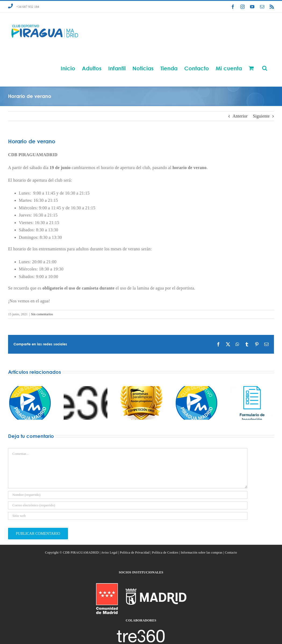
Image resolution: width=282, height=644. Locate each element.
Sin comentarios (42, 314)
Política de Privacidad (135, 552)
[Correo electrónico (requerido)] (128, 505)
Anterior (240, 116)
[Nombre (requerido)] (128, 495)
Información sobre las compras (202, 552)
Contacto (231, 552)
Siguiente (261, 116)
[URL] (128, 516)
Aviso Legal (109, 552)
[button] (265, 68)
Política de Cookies (165, 552)
